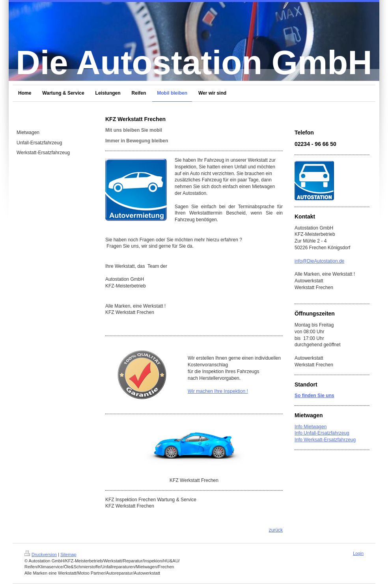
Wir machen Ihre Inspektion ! (218, 391)
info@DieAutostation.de (319, 261)
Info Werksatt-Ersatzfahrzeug (325, 440)
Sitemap (68, 554)
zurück (276, 530)
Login (358, 553)
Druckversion (41, 554)
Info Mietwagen (311, 427)
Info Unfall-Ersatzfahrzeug (322, 433)
